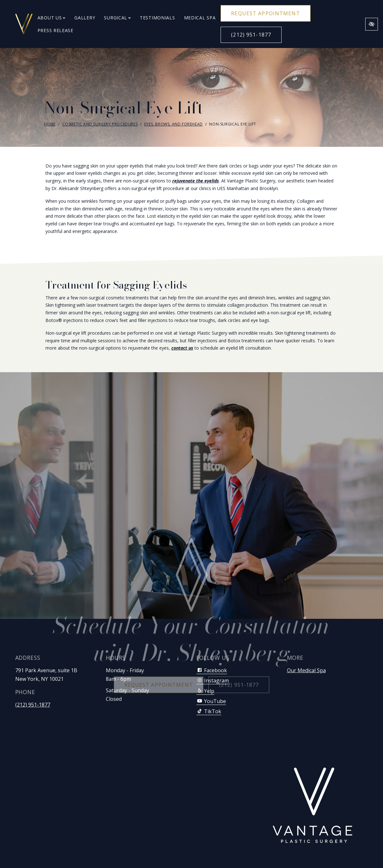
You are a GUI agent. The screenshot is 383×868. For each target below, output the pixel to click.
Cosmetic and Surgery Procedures (100, 124)
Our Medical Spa (306, 670)
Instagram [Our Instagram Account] (213, 680)
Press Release (55, 30)
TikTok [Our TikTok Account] (209, 711)
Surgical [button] (117, 18)
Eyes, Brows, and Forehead (174, 124)
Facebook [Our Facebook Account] (212, 670)
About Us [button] (51, 18)
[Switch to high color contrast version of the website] (372, 24)
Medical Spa (200, 18)
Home (50, 124)
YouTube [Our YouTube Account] (211, 701)
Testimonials (157, 18)
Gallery (85, 18)
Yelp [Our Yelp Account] (205, 691)
